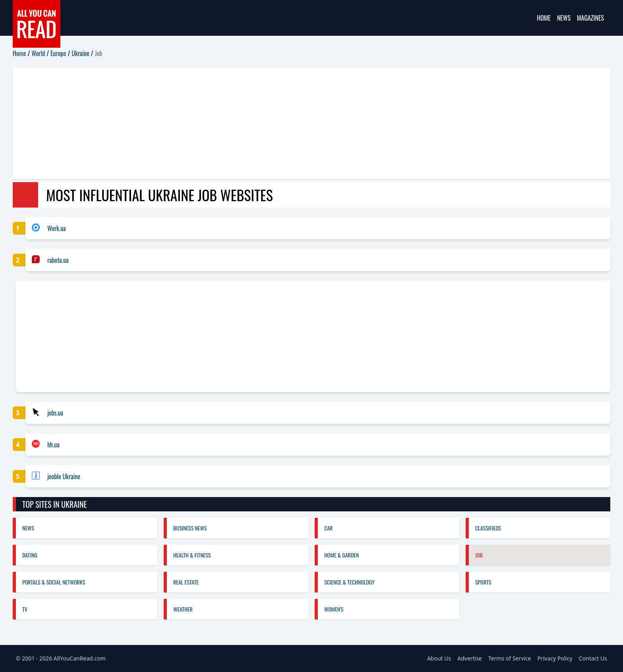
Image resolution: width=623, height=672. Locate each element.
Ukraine (80, 53)
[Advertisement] (251, 123)
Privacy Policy (555, 658)
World (38, 53)
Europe (58, 53)
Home (544, 18)
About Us (439, 658)
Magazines (590, 18)
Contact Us (593, 658)
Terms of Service (510, 658)
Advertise (470, 658)
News (564, 18)
